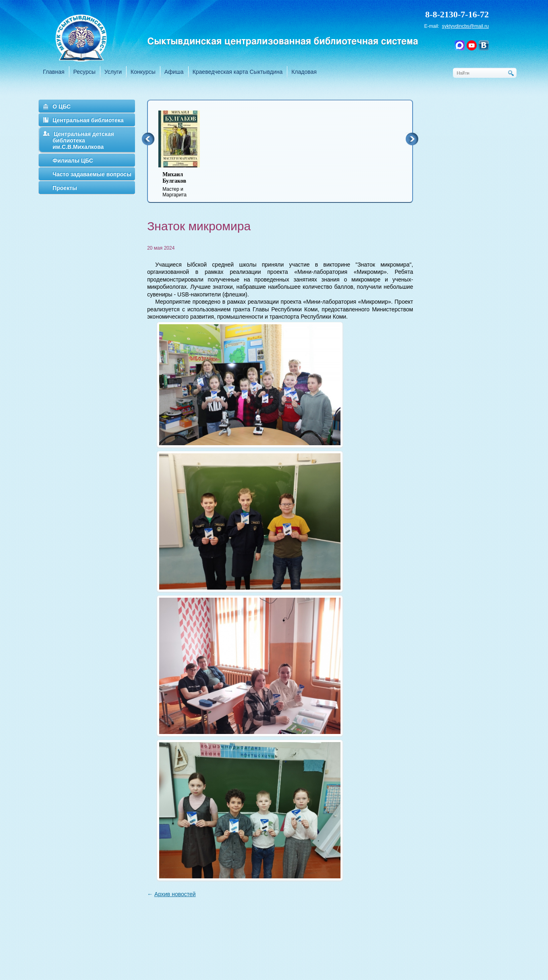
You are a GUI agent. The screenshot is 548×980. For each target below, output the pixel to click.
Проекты (65, 188)
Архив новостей (175, 894)
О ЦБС (61, 106)
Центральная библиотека (88, 120)
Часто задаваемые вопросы (92, 174)
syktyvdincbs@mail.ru (465, 26)
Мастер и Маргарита (184, 185)
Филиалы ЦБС (73, 161)
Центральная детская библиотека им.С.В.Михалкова (83, 140)
